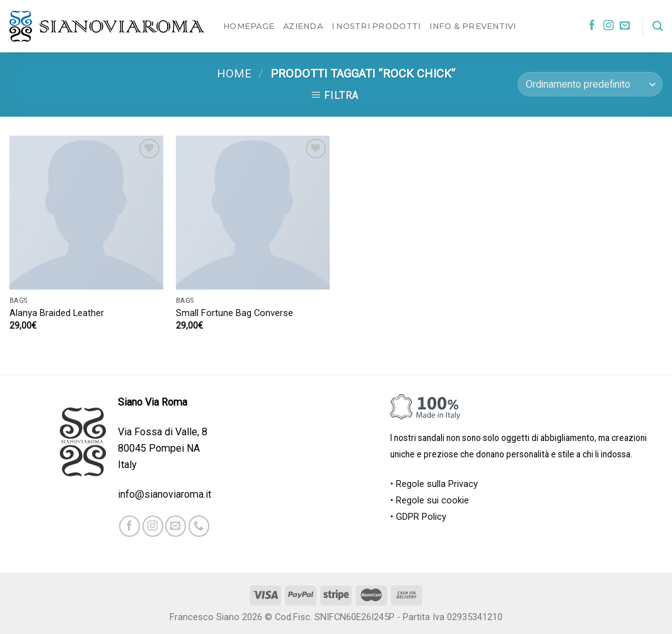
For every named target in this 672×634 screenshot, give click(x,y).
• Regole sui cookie (430, 501)
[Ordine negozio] (590, 84)
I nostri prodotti (376, 26)
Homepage (249, 26)
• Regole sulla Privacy (434, 484)
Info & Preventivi (472, 26)
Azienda (303, 26)
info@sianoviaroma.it (165, 494)
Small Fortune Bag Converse (235, 313)
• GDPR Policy (418, 517)
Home (234, 74)
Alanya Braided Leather (57, 313)
